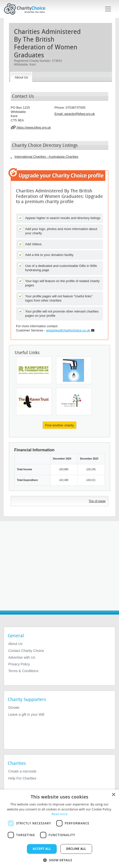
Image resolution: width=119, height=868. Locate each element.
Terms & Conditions (23, 671)
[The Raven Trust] (34, 401)
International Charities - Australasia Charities (46, 157)
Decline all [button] (76, 849)
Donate (14, 708)
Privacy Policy (19, 664)
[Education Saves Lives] (74, 401)
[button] (59, 860)
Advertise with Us (22, 657)
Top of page (97, 501)
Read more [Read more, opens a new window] (59, 814)
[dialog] (59, 829)
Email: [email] (75, 114)
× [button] (113, 795)
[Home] (27, 9)
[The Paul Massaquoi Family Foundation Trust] (74, 370)
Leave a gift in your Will (26, 714)
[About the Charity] (21, 77)
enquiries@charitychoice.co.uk (68, 330)
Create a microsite (22, 771)
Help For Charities (22, 778)
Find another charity (60, 425)
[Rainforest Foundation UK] (34, 370)
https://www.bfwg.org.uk (31, 127)
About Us (15, 644)
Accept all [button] (42, 849)
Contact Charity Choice (26, 651)
